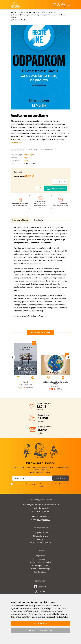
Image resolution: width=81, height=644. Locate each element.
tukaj (66, 617)
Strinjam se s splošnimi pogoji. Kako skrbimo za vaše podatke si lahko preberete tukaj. (42, 484)
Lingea (27, 157)
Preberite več (16, 142)
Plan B (25, 381)
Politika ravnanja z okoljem (41, 542)
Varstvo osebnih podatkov (40, 562)
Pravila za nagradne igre (41, 568)
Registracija (40, 555)
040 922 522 (44, 516)
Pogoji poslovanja (40, 558)
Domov (13, 12)
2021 (26, 161)
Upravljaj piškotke (41, 571)
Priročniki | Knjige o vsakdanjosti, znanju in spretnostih (37, 12)
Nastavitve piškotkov (40, 630)
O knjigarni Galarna (40, 532)
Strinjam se (40, 623)
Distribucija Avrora (41, 535)
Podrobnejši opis (20, 220)
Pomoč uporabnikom (41, 565)
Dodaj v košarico (56, 188)
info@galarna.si (44, 519)
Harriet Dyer (29, 154)
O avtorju (37, 220)
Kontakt (40, 539)
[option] (25, 364)
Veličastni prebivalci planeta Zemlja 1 (56, 382)
